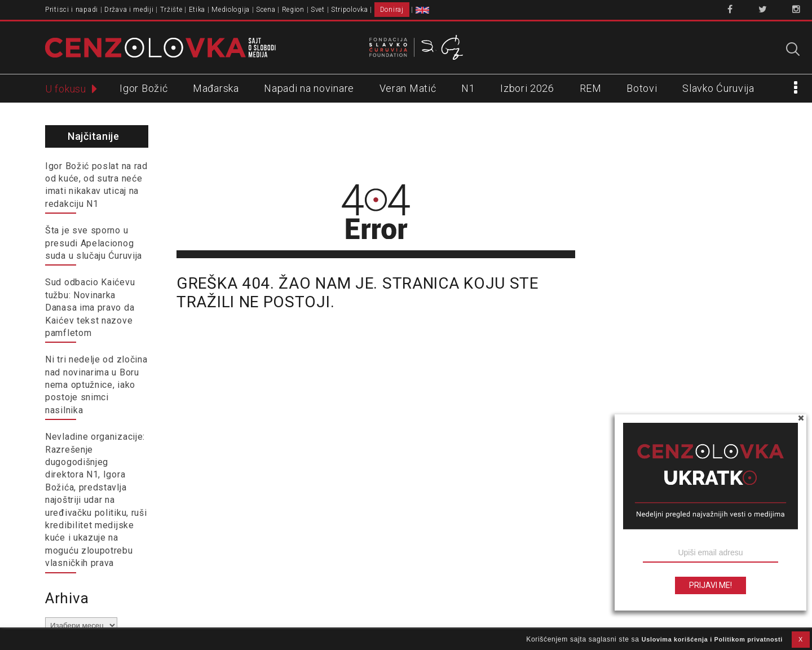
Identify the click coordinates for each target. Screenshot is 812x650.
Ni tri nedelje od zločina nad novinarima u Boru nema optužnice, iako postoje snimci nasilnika (96, 385)
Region (293, 10)
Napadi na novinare (309, 88)
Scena (266, 10)
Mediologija (231, 10)
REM (591, 88)
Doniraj (392, 10)
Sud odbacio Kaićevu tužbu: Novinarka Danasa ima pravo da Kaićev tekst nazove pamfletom (90, 308)
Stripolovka (350, 10)
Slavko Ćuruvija (718, 88)
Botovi (642, 88)
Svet (318, 10)
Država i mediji (129, 10)
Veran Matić (408, 88)
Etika (197, 10)
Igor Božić (144, 88)
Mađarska (216, 88)
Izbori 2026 (527, 88)
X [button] (801, 639)
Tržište (171, 10)
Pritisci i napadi (72, 10)
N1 (468, 88)
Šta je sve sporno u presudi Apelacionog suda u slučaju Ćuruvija (94, 243)
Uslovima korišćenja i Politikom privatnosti (712, 639)
